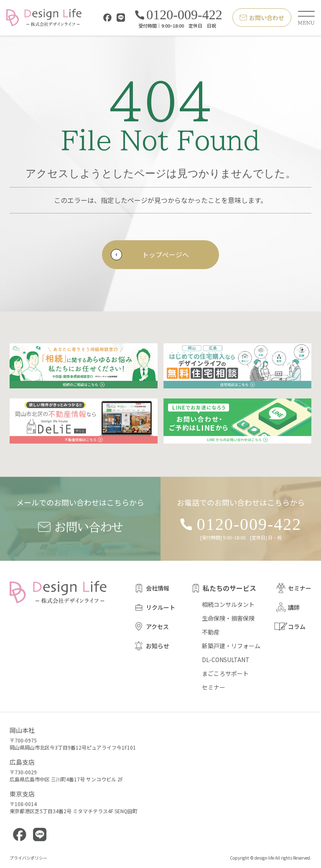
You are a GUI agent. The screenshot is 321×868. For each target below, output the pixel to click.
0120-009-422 (178, 15)
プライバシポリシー (28, 858)
